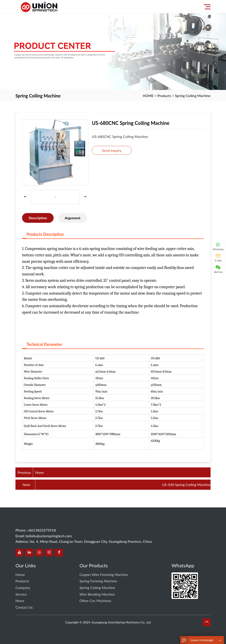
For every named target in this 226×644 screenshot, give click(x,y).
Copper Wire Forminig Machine (104, 574)
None (40, 472)
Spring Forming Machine (98, 581)
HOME (148, 96)
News (20, 601)
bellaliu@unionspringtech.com (49, 536)
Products (164, 96)
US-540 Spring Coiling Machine (186, 485)
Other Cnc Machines (95, 601)
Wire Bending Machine (97, 594)
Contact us (24, 607)
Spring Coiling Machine (193, 96)
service (21, 594)
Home (20, 574)
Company (23, 588)
